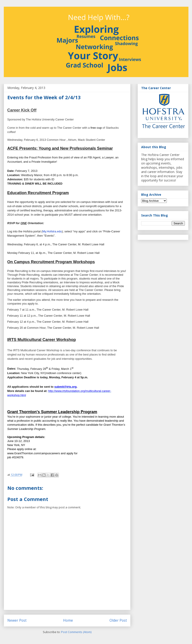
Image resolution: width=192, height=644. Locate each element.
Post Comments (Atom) (76, 632)
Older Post (118, 620)
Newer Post (17, 620)
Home (68, 620)
